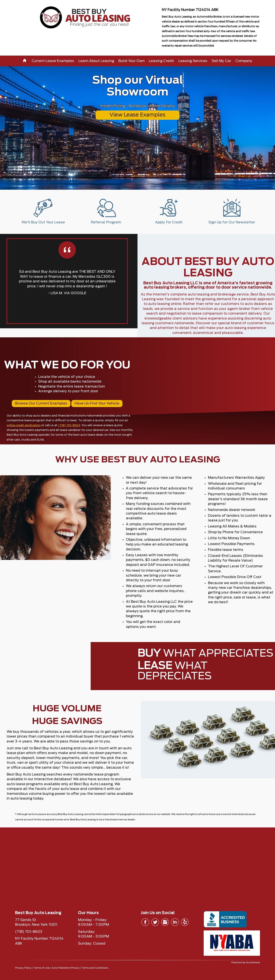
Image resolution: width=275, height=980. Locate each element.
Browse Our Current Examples (41, 403)
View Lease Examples (137, 115)
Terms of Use (41, 968)
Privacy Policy (23, 968)
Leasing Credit (161, 61)
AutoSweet (253, 963)
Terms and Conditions (95, 968)
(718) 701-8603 (69, 425)
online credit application (24, 425)
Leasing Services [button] (193, 61)
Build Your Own (131, 61)
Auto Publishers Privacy (66, 968)
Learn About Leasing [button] (96, 61)
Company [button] (244, 61)
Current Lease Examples (53, 61)
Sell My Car (221, 61)
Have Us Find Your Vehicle (97, 403)
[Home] (25, 61)
